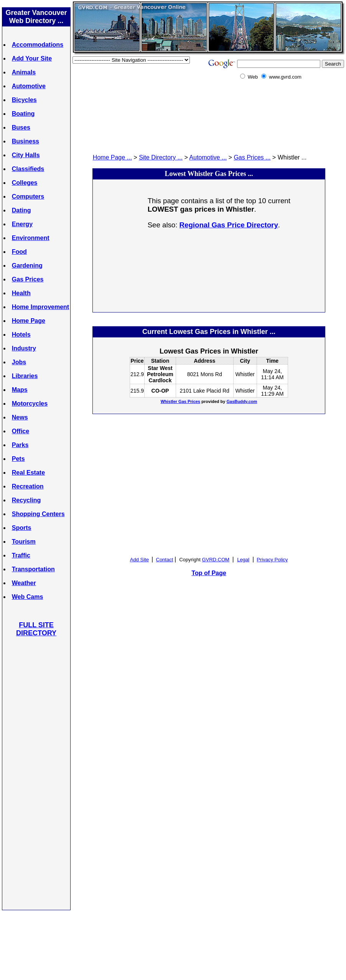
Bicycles (24, 100)
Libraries (25, 376)
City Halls (26, 155)
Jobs (19, 362)
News (20, 417)
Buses (21, 127)
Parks (20, 445)
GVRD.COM (216, 560)
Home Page (29, 321)
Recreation (28, 486)
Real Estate (28, 473)
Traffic (21, 555)
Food (19, 252)
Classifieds (28, 169)
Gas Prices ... (252, 157)
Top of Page (209, 573)
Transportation (33, 569)
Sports (22, 528)
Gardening (27, 266)
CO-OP (160, 391)
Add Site (139, 560)
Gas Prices (28, 279)
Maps (20, 390)
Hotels (21, 335)
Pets (18, 459)
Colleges (25, 183)
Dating (21, 210)
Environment (31, 238)
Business (26, 141)
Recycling (26, 500)
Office (21, 431)
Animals (24, 72)
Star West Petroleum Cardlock (160, 374)
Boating (23, 114)
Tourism (24, 542)
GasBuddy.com (242, 401)
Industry (24, 348)
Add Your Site (32, 58)
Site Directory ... (161, 157)
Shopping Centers (38, 514)
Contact (165, 560)
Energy (22, 224)
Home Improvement (40, 307)
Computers (28, 196)
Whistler (245, 374)
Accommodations (38, 45)
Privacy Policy (272, 560)
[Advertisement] (36, 773)
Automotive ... (208, 157)
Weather (24, 583)
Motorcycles (30, 404)
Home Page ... (112, 157)
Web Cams (28, 597)
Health (21, 293)
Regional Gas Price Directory (229, 225)
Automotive (29, 86)
